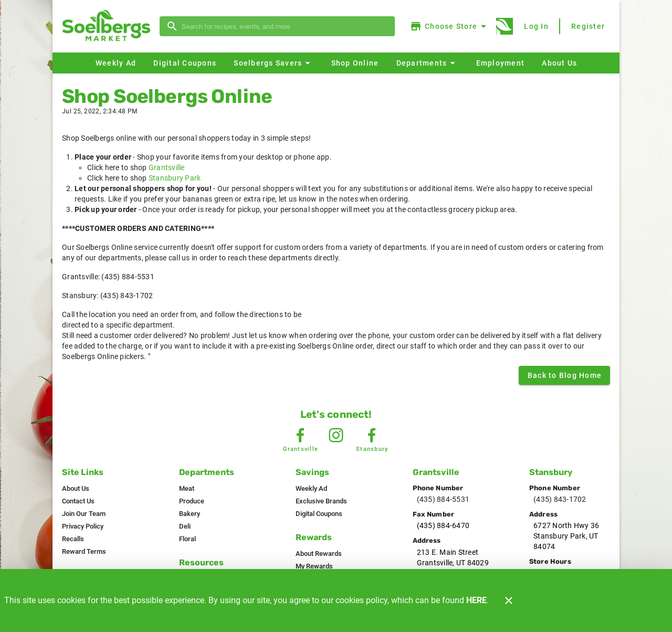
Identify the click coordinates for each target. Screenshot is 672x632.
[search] (285, 26)
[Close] (509, 601)
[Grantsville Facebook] (300, 435)
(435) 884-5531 (443, 499)
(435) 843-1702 (560, 499)
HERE (476, 600)
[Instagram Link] (336, 435)
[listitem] (76, 489)
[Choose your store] (450, 26)
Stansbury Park (175, 178)
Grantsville (167, 167)
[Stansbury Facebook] (372, 435)
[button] (273, 63)
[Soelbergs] (109, 27)
